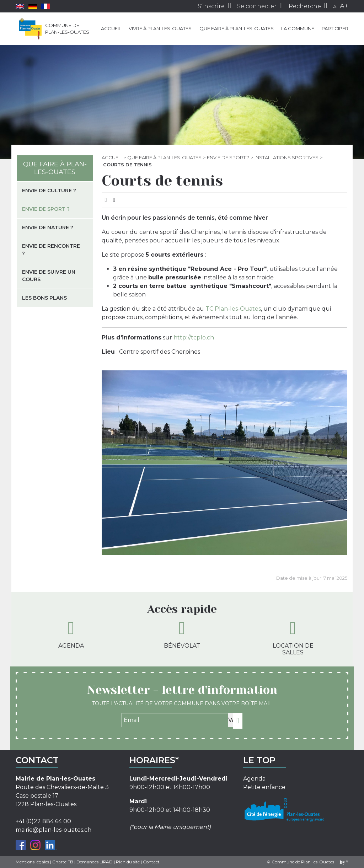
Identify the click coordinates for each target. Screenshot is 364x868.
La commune (298, 28)
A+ (344, 6)
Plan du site (128, 862)
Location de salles (293, 637)
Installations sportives (287, 157)
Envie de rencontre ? (51, 250)
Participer (335, 28)
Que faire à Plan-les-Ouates (237, 28)
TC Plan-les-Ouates (233, 309)
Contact (151, 862)
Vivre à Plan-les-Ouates (160, 28)
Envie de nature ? (48, 227)
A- (336, 6)
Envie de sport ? (228, 157)
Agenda (71, 634)
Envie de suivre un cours (49, 276)
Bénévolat (182, 634)
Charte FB (63, 862)
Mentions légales (32, 862)
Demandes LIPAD (95, 862)
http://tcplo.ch (194, 337)
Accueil (111, 28)
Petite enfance (264, 787)
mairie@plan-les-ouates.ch (53, 830)
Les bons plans (44, 298)
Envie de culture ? (49, 191)
